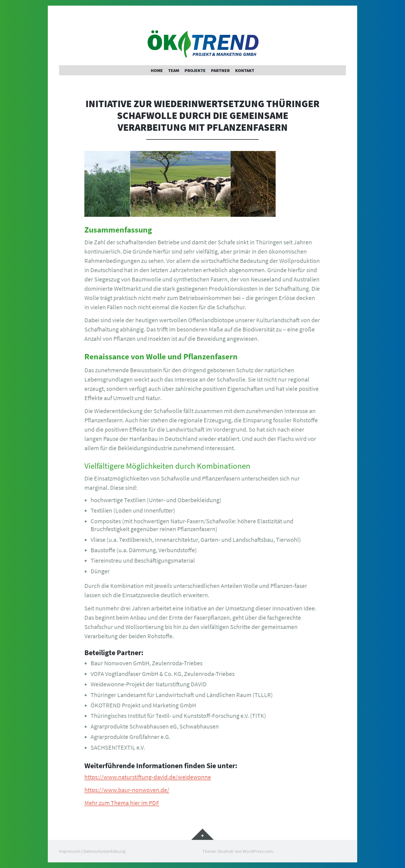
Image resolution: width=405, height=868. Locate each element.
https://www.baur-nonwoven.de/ (127, 790)
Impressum (70, 851)
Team (174, 70)
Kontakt (245, 70)
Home (157, 70)
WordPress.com (258, 851)
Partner (220, 70)
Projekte (195, 70)
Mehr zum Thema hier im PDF (122, 803)
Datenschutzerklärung (104, 851)
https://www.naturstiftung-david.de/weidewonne (148, 777)
